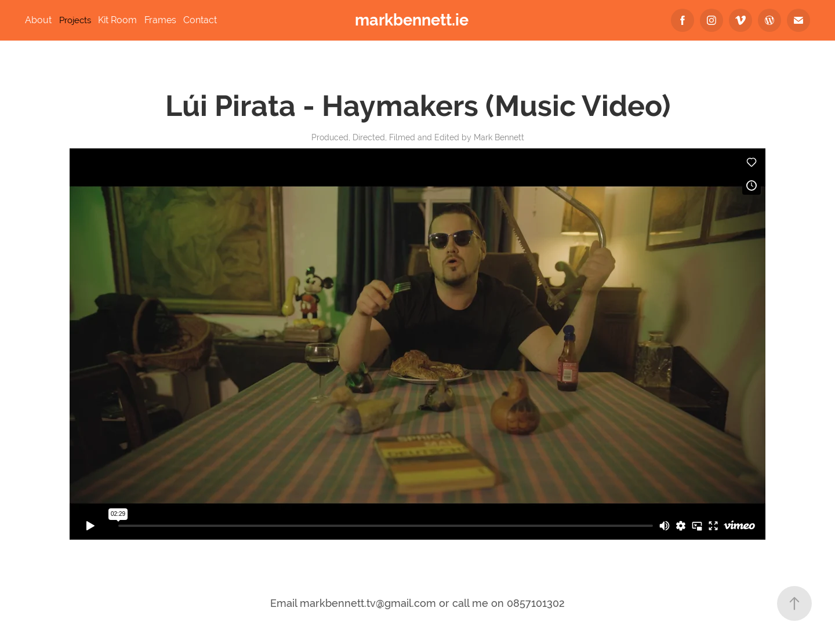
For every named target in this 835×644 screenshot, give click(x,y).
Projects (75, 20)
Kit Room (117, 20)
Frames (160, 20)
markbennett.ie (412, 20)
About (38, 20)
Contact (200, 20)
